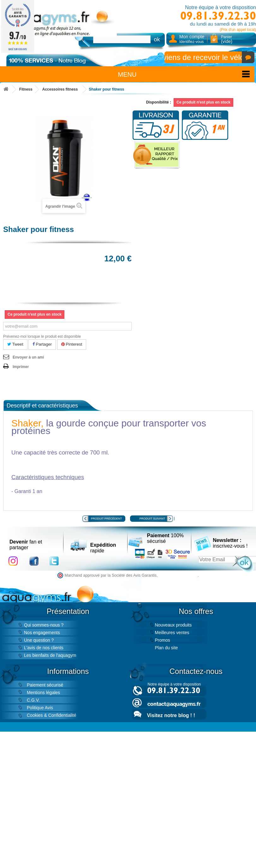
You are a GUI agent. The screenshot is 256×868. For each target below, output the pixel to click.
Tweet (15, 344)
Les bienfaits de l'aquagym (50, 655)
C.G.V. (33, 700)
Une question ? (39, 640)
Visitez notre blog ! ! (171, 715)
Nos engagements (42, 633)
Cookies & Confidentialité (51, 715)
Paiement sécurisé (45, 685)
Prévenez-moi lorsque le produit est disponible (42, 336)
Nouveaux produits (173, 625)
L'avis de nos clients (44, 648)
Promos (163, 640)
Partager (42, 344)
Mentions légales (43, 693)
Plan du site (167, 648)
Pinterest (72, 344)
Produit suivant (152, 519)
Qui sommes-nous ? (44, 625)
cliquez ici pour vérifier (178, 575)
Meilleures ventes (172, 633)
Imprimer (21, 367)
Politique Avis (40, 708)
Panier (227, 39)
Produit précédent (106, 519)
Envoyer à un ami (28, 357)
